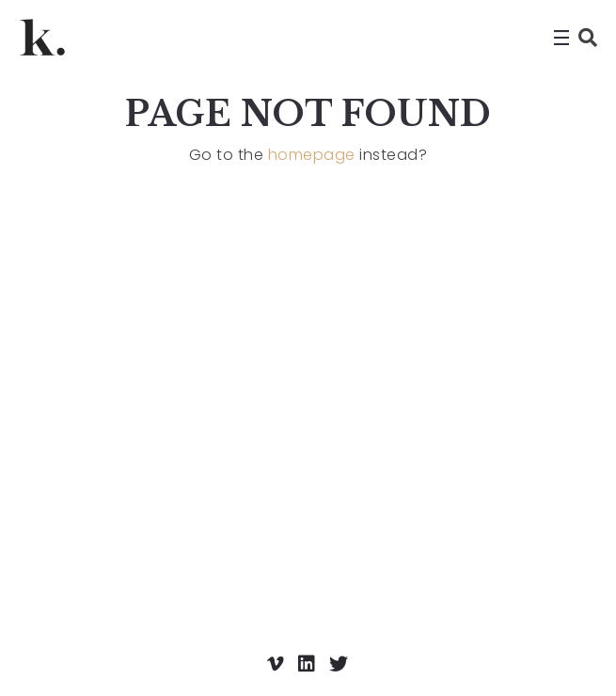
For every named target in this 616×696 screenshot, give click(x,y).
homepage (312, 155)
